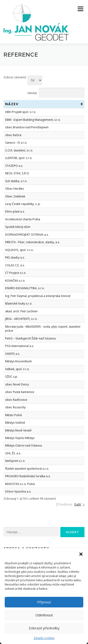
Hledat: (56, 93)
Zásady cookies (44, 638)
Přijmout (44, 602)
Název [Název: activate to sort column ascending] (12, 104)
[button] (81, 554)
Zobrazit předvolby (44, 628)
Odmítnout (44, 615)
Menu (80, 9)
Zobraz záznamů (23, 80)
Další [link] (78, 504)
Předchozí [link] (65, 504)
